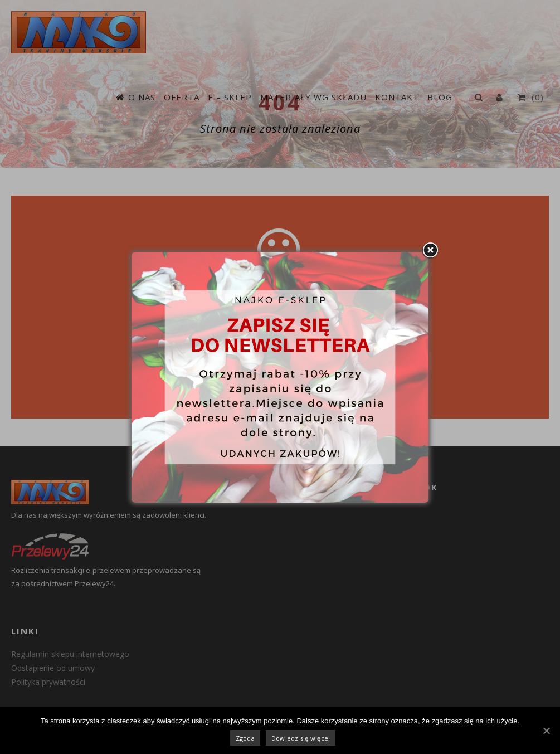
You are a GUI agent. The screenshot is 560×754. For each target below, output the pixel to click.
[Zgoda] (546, 731)
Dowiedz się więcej (301, 738)
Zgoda (245, 738)
